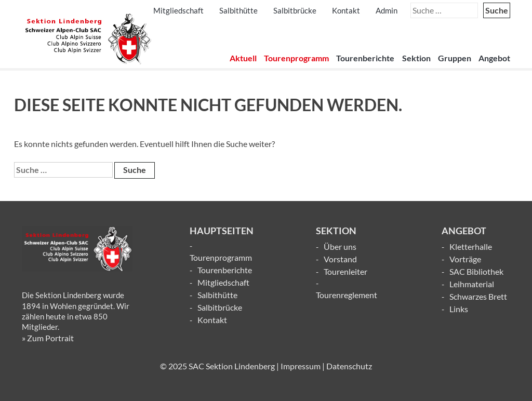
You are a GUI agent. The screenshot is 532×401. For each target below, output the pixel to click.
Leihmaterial (472, 284)
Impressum (301, 366)
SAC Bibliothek (476, 271)
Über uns (340, 246)
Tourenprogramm (296, 58)
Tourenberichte (365, 58)
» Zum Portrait (48, 338)
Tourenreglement (347, 295)
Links (459, 309)
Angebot (494, 58)
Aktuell (243, 58)
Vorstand (340, 259)
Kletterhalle (471, 246)
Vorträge (465, 259)
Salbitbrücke (295, 10)
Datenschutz (349, 366)
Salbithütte (238, 10)
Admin (387, 10)
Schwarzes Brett (478, 296)
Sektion (416, 58)
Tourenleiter (345, 271)
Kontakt (346, 10)
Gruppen (455, 58)
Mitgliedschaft (178, 10)
